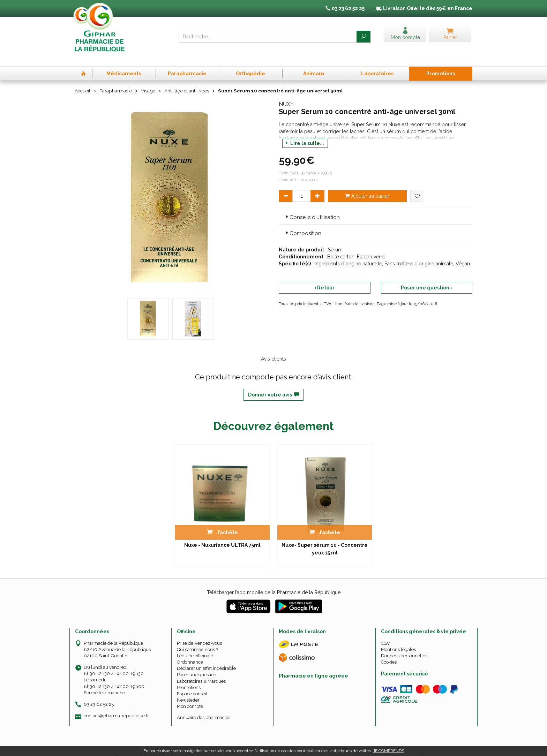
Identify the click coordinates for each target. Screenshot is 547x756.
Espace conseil (192, 682)
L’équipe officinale (195, 644)
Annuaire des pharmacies (204, 706)
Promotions (189, 676)
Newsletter (188, 689)
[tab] (376, 205)
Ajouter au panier (367, 184)
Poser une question (197, 663)
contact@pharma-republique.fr (116, 704)
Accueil (83, 80)
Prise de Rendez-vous (199, 632)
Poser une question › (426, 276)
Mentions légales (398, 638)
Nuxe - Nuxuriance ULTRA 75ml (222, 534)
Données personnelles (404, 644)
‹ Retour (324, 276)
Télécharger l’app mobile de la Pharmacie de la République (274, 581)
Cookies (389, 651)
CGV (385, 632)
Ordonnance (190, 651)
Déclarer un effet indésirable (206, 657)
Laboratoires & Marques (201, 670)
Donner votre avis (273, 383)
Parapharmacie (117, 80)
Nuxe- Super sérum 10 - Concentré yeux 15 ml (325, 537)
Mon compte (190, 695)
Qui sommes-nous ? (197, 638)
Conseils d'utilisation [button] (312, 206)
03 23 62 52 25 (99, 693)
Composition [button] (303, 222)
